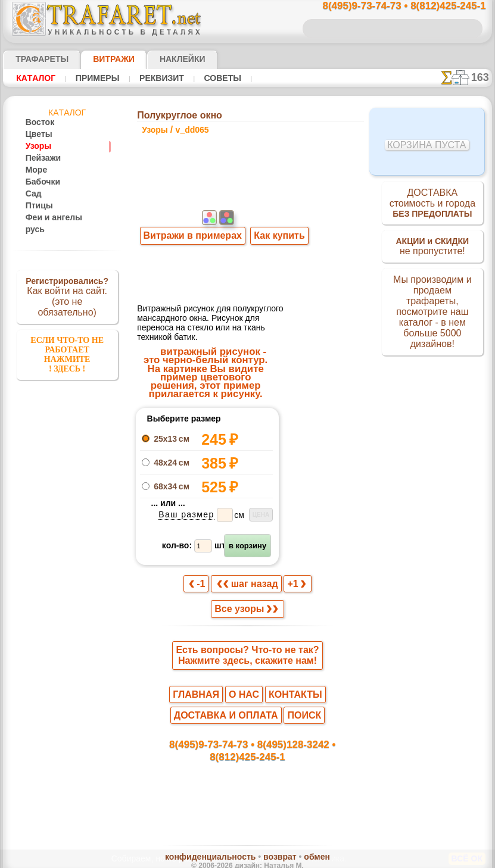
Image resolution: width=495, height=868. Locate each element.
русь (33, 230)
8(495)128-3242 (259, 734)
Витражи (99, 59)
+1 (292, 568)
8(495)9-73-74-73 (186, 734)
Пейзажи (41, 158)
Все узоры (247, 594)
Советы (207, 78)
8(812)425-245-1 (329, 734)
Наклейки (161, 59)
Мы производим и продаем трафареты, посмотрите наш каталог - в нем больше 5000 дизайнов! (432, 316)
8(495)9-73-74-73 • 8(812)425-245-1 (391, 6)
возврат (273, 837)
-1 (203, 568)
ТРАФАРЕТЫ (36, 59)
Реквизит (151, 78)
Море (35, 170)
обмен (304, 837)
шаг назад (248, 568)
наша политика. (308, 858)
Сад (32, 194)
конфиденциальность (217, 837)
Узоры (37, 146)
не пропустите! (432, 251)
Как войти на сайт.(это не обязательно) (67, 296)
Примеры (92, 78)
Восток (38, 123)
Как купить (276, 258)
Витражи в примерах (192, 258)
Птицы (37, 206)
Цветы (37, 135)
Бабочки (40, 182)
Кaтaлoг (35, 78)
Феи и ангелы (49, 218)
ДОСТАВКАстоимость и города (432, 205)
